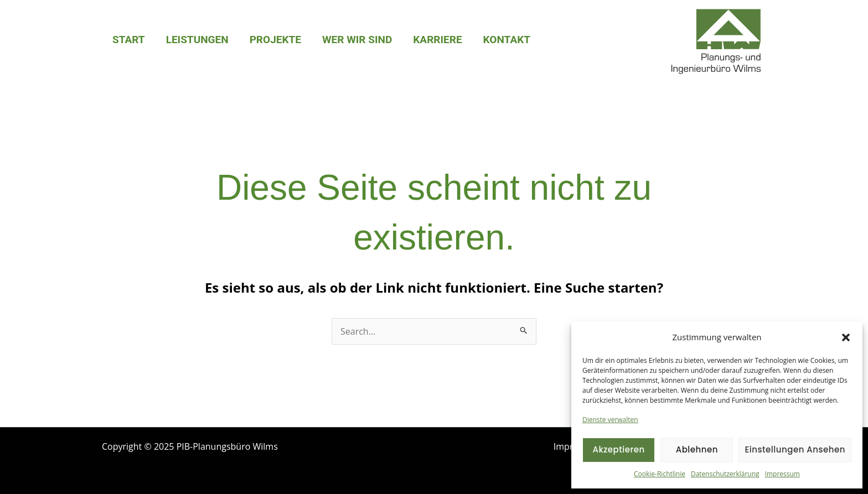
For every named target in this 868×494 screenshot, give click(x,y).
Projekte (275, 40)
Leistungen (197, 40)
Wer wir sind (357, 40)
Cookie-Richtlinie (660, 474)
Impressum (782, 474)
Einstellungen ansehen (795, 449)
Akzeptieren (618, 449)
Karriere (437, 40)
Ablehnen (697, 449)
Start (129, 40)
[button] (846, 337)
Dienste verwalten (610, 420)
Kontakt (507, 40)
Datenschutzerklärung (725, 474)
